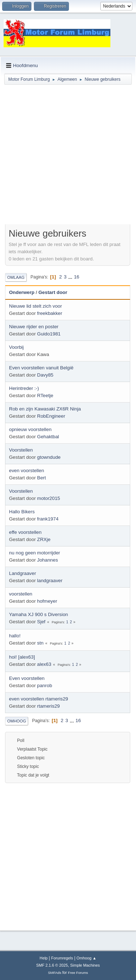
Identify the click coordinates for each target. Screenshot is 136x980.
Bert (41, 478)
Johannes (48, 560)
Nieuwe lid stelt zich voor (36, 306)
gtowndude (49, 457)
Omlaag (16, 277)
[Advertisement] (68, 156)
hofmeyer (47, 601)
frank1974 (48, 519)
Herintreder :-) (24, 388)
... (71, 277)
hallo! (15, 636)
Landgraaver (23, 573)
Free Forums (78, 973)
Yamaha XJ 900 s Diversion (38, 614)
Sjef (41, 622)
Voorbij (16, 347)
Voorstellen (21, 450)
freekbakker (50, 313)
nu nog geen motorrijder (35, 553)
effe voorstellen (25, 532)
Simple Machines (85, 965)
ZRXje (44, 539)
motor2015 (49, 498)
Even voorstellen (27, 678)
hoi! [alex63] (22, 657)
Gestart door (53, 292)
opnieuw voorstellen (30, 429)
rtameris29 (49, 706)
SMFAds (55, 973)
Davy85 (45, 375)
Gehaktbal (48, 437)
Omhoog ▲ (86, 958)
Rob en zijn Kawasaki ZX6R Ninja (45, 409)
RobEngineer (51, 416)
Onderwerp (22, 292)
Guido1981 (49, 334)
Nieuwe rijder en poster (34, 327)
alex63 (44, 664)
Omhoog (17, 721)
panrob (45, 685)
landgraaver (50, 581)
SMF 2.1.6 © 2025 (52, 965)
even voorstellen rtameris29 (39, 699)
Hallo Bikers (22, 512)
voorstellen (21, 594)
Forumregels (62, 958)
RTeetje (45, 395)
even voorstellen (27, 471)
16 (77, 277)
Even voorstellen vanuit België (41, 368)
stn (40, 643)
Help (44, 958)
